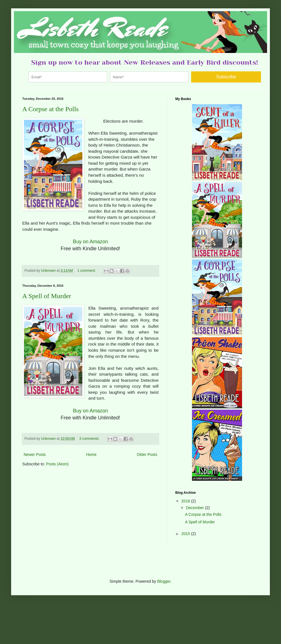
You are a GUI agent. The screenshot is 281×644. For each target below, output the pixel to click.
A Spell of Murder (47, 296)
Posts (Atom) (57, 464)
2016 (186, 501)
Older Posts (147, 455)
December (195, 508)
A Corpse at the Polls (50, 109)
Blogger (164, 581)
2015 (186, 534)
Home (91, 455)
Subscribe (226, 77)
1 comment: (87, 271)
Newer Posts (35, 455)
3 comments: (90, 439)
